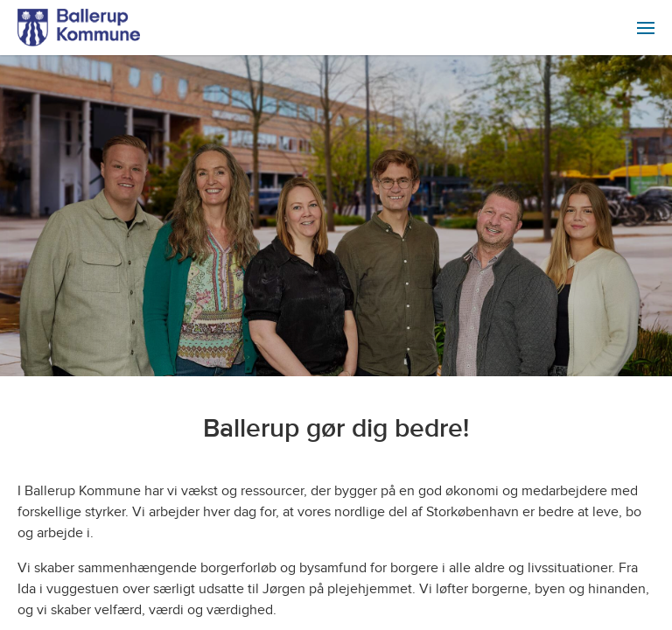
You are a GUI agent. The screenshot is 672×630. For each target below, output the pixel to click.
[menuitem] (646, 28)
